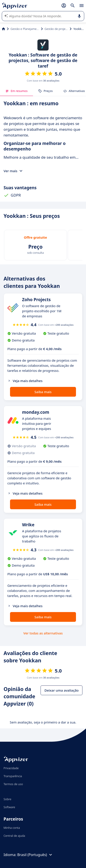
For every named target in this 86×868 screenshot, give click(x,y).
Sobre (7, 799)
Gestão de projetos (56, 29)
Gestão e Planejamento (25, 29)
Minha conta (12, 828)
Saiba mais (43, 392)
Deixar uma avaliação (61, 690)
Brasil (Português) (35, 855)
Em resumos (16, 91)
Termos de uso (13, 784)
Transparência (13, 776)
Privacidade (11, 768)
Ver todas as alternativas (43, 633)
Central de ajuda (14, 836)
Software (9, 807)
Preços (46, 91)
